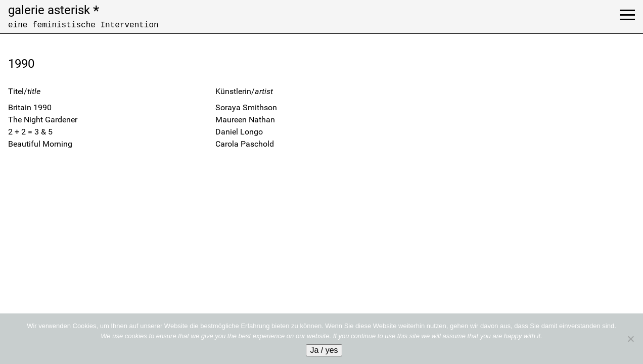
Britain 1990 (30, 107)
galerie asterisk (54, 10)
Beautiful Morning (40, 144)
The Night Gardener (43, 120)
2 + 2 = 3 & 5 (30, 132)
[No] (630, 339)
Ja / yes (324, 350)
